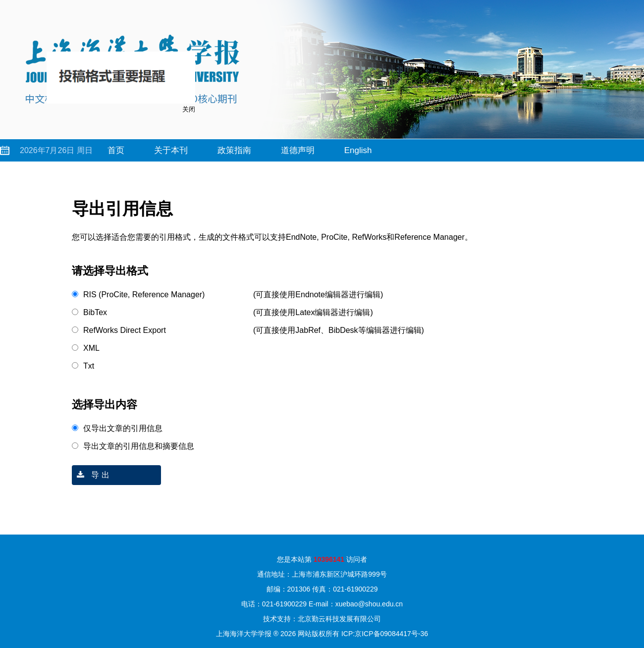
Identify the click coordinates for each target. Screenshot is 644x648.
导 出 (91, 475)
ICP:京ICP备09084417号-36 (385, 634)
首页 (116, 150)
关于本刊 (171, 150)
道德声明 (298, 150)
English (358, 150)
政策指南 (234, 150)
